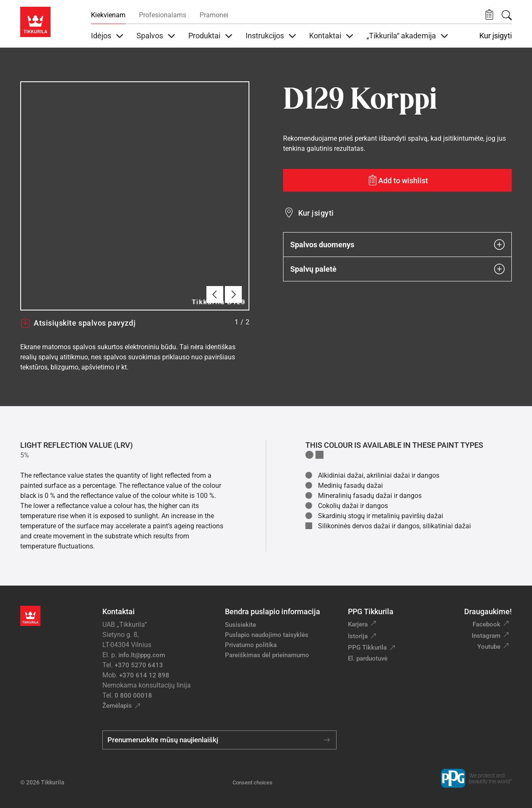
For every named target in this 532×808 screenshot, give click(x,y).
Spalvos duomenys (398, 245)
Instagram (486, 636)
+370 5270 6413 (139, 665)
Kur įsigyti (496, 36)
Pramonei (214, 15)
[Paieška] (507, 15)
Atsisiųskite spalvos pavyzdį (78, 323)
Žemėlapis (117, 706)
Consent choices (253, 783)
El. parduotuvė (368, 658)
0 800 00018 (133, 696)
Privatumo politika (251, 645)
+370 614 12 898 (144, 675)
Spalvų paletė (398, 269)
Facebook (487, 624)
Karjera (358, 624)
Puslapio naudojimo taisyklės (267, 635)
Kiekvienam (108, 15)
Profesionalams (163, 15)
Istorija (358, 636)
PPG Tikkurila (367, 647)
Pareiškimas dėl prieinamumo (268, 655)
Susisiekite (241, 625)
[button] (489, 15)
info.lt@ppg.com (142, 655)
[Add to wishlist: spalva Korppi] (398, 180)
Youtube (489, 647)
